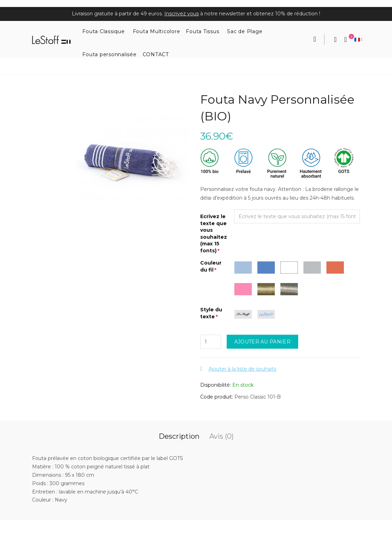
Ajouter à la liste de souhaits (242, 369)
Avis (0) (221, 436)
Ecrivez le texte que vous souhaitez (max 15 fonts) (214, 233)
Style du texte (211, 313)
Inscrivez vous (182, 14)
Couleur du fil (211, 266)
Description (179, 436)
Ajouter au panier (262, 342)
